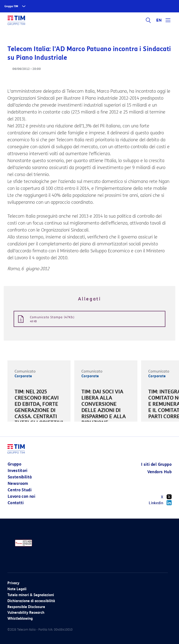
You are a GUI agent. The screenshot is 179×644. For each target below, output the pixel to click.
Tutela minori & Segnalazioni (31, 595)
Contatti (16, 503)
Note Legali (17, 589)
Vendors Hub (159, 472)
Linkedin (160, 503)
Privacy (13, 583)
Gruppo (14, 464)
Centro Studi (20, 490)
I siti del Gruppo (156, 464)
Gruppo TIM (11, 6)
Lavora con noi (21, 496)
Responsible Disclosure (26, 607)
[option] (39, 417)
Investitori (18, 471)
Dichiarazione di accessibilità (31, 601)
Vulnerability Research (26, 613)
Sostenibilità (20, 477)
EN (159, 20)
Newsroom (18, 483)
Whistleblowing (20, 619)
